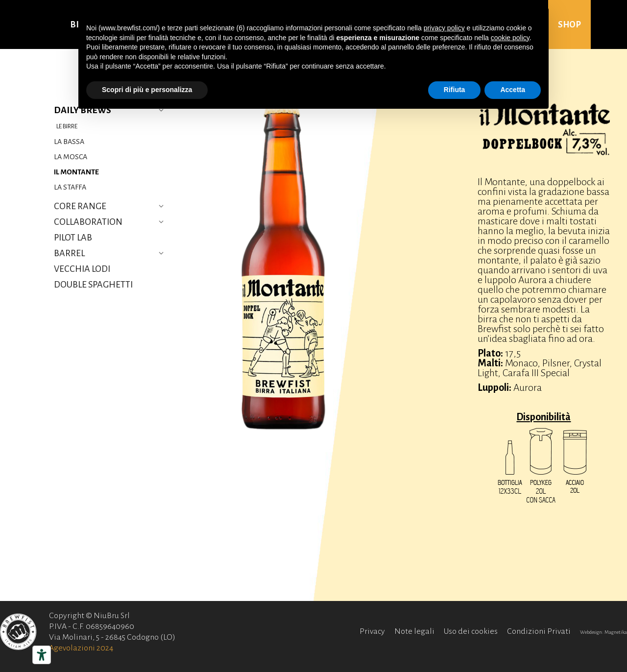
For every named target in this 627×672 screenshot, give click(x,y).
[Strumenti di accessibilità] (42, 655)
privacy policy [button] (444, 28)
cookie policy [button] (510, 38)
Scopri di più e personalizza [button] (147, 90)
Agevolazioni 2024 (81, 648)
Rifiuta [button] (455, 90)
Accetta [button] (513, 90)
